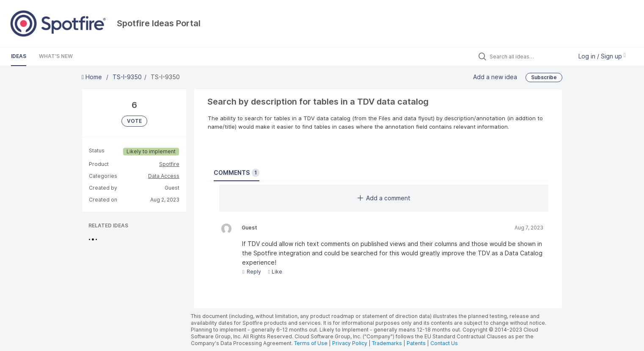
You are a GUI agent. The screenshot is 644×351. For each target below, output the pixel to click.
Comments (237, 173)
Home (93, 77)
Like (275, 272)
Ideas (19, 56)
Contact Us (444, 343)
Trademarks (388, 343)
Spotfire (169, 164)
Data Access (164, 176)
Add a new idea (495, 76)
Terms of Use (311, 343)
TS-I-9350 (127, 77)
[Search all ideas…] (529, 56)
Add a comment (384, 198)
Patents (416, 343)
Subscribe (544, 77)
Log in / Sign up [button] (602, 56)
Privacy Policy (350, 343)
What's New (56, 56)
